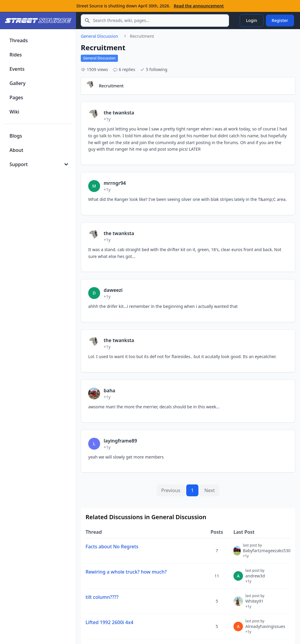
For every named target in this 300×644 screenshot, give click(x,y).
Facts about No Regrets (112, 547)
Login (251, 20)
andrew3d (255, 578)
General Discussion (99, 36)
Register (280, 20)
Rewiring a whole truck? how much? (126, 572)
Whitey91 (255, 604)
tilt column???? (102, 597)
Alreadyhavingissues (265, 629)
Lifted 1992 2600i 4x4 (109, 622)
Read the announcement (199, 6)
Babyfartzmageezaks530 (267, 553)
